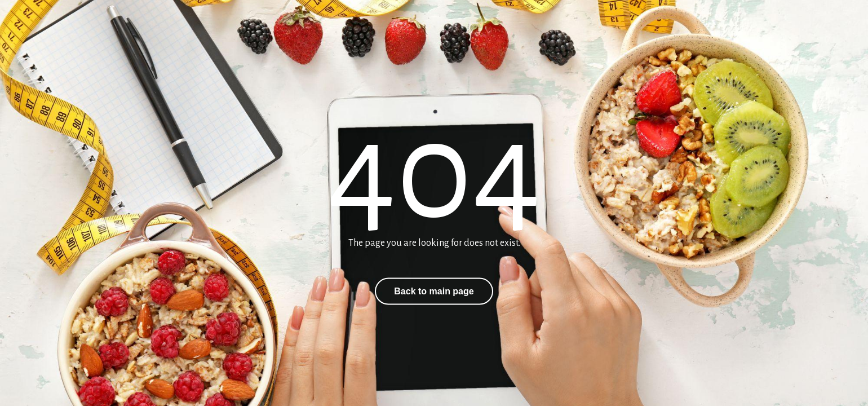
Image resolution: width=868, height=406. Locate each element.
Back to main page (434, 291)
